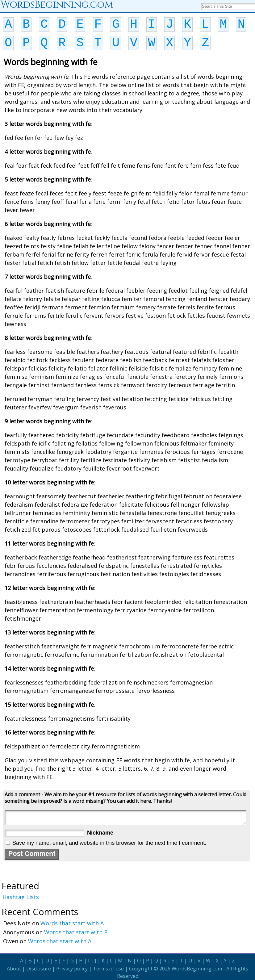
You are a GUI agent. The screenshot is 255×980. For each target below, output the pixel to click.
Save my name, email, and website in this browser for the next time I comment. (109, 843)
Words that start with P (76, 932)
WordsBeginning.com (197, 969)
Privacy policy (72, 969)
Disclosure (39, 969)
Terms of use (108, 969)
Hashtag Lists (21, 897)
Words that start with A (72, 923)
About (14, 969)
